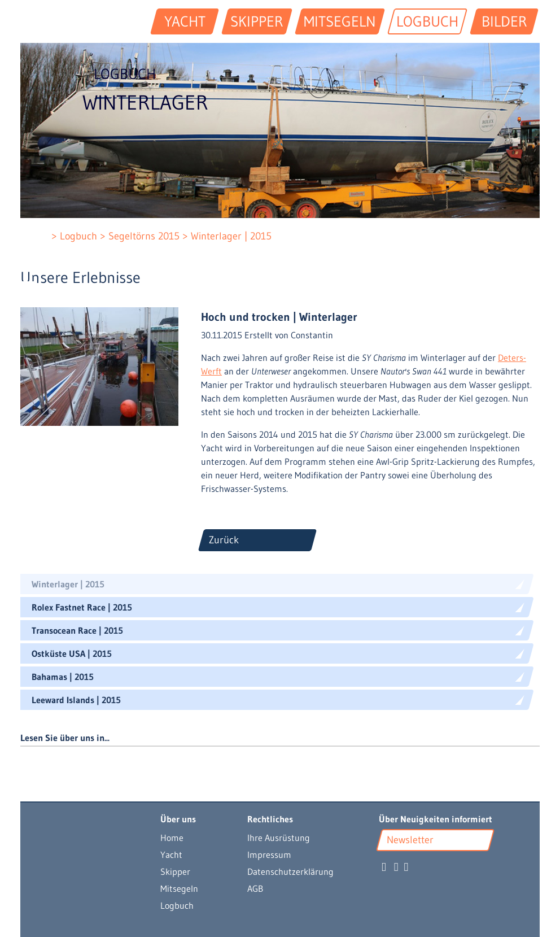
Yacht (171, 855)
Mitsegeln (179, 888)
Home (172, 838)
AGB (255, 888)
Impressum (269, 855)
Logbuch (177, 905)
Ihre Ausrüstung (279, 838)
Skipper (175, 871)
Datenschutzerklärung (290, 871)
